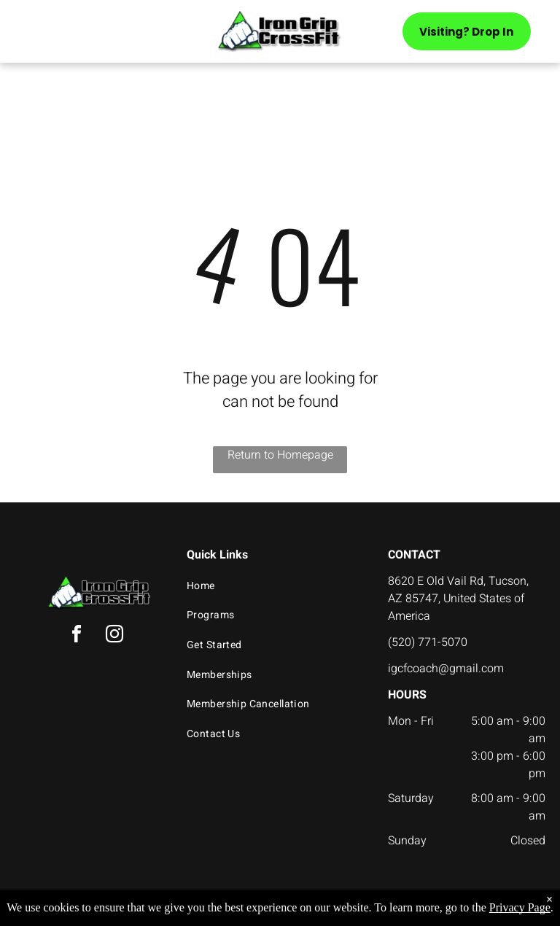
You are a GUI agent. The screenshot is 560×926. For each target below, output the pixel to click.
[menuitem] (275, 586)
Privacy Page (520, 907)
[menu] (32, 36)
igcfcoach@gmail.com (446, 669)
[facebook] (77, 636)
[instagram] (114, 636)
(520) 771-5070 (428, 642)
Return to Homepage (280, 455)
